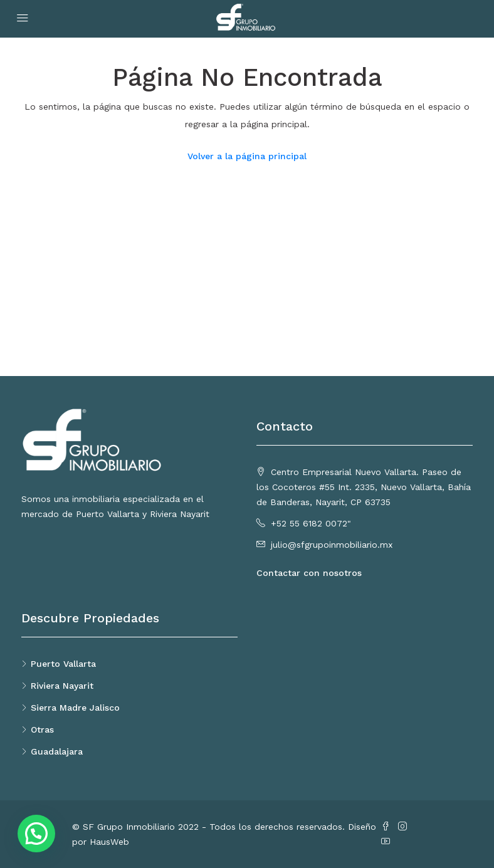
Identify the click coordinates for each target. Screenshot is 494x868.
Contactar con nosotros (309, 573)
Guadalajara (57, 751)
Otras (42, 729)
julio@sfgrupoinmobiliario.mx (332, 545)
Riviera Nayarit (62, 686)
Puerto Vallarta (63, 664)
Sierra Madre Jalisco (75, 708)
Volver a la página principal (247, 156)
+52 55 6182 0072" (311, 523)
